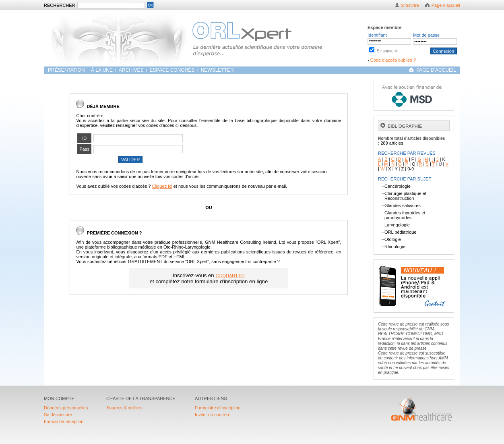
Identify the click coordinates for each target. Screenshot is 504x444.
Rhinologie (395, 247)
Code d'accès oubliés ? (393, 60)
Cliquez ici (162, 186)
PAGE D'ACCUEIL (436, 70)
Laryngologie (397, 225)
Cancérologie (398, 186)
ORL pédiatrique (401, 232)
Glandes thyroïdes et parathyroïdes (405, 215)
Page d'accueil (446, 5)
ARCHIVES (131, 70)
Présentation (67, 70)
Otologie (393, 239)
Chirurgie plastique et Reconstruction (405, 196)
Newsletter (217, 70)
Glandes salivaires (403, 205)
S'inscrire (410, 5)
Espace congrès (173, 70)
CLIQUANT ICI (230, 276)
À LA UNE (102, 70)
